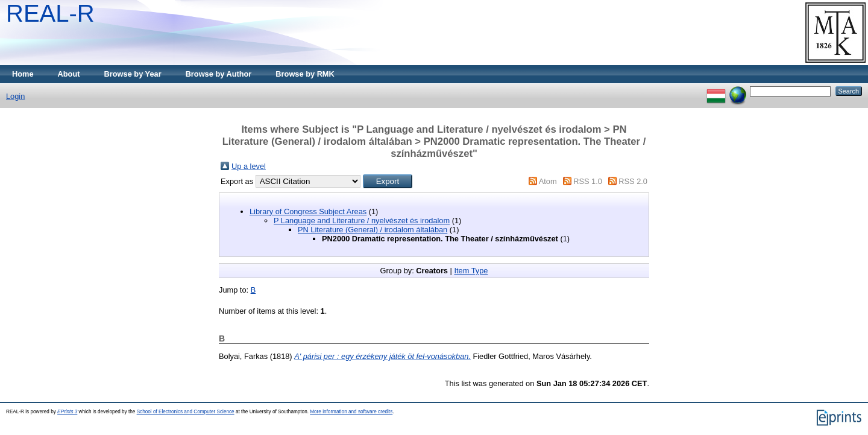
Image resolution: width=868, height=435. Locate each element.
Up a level (249, 166)
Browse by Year (133, 74)
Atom (548, 181)
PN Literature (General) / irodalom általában (373, 230)
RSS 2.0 (633, 181)
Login (15, 96)
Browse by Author (219, 74)
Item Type (471, 271)
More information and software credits (351, 412)
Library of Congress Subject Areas (308, 211)
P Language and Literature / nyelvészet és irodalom (362, 221)
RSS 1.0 (588, 181)
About (69, 74)
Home (23, 74)
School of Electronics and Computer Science (186, 412)
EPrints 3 (67, 412)
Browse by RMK (305, 74)
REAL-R (50, 13)
